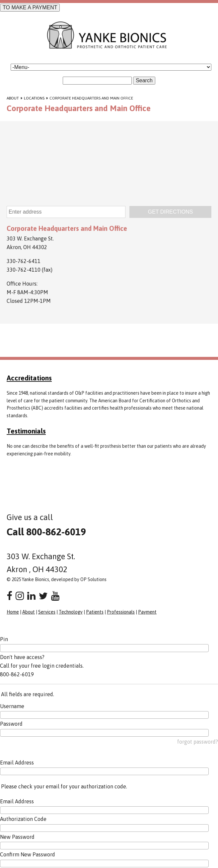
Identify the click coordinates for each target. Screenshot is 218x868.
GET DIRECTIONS (171, 212)
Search (144, 80)
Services (47, 612)
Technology (71, 612)
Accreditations (29, 378)
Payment (147, 612)
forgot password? (198, 742)
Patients (95, 612)
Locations (34, 98)
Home (13, 612)
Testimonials (26, 431)
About (13, 98)
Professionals (121, 612)
